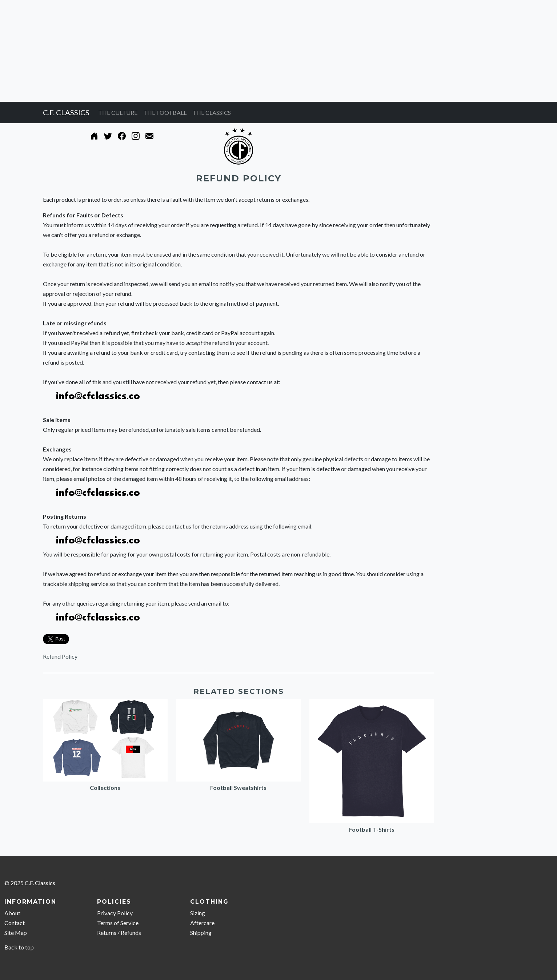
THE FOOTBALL (165, 113)
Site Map (16, 933)
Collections (105, 788)
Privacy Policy (115, 913)
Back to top (19, 947)
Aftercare (202, 923)
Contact (15, 923)
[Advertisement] (218, 51)
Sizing (198, 913)
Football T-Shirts (372, 829)
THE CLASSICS (212, 113)
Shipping (201, 933)
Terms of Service (118, 923)
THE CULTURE (118, 113)
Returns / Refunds (119, 933)
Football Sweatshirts (238, 788)
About (12, 913)
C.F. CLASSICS (66, 112)
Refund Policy (60, 656)
